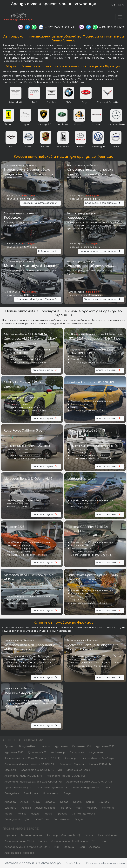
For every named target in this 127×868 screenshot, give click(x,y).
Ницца (35, 814)
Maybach (79, 124)
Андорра (10, 802)
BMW (69, 102)
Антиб (25, 802)
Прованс (62, 814)
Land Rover (62, 124)
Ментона (108, 808)
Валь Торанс (31, 794)
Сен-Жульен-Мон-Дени (18, 820)
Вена (103, 841)
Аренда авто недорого (19, 853)
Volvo (116, 147)
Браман (9, 747)
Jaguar (26, 124)
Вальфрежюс (51, 794)
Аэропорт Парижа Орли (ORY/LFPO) (89, 782)
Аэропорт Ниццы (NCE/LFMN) (23, 776)
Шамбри (104, 802)
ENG (121, 5)
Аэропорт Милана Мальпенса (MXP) (27, 847)
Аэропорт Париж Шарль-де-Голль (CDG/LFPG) (33, 782)
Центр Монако (108, 835)
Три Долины (77, 752)
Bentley (51, 102)
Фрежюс (26, 808)
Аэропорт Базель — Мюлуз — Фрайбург (90, 758)
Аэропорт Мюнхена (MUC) (63, 835)
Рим (57, 847)
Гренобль (65, 808)
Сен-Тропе (43, 820)
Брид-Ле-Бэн (27, 747)
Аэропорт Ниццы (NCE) (19, 841)
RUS (113, 5)
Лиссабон (95, 847)
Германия (10, 835)
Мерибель (10, 770)
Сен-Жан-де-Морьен (84, 814)
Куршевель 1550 (105, 747)
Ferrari (8, 124)
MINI (11, 147)
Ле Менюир (58, 752)
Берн (82, 847)
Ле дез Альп (96, 752)
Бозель (77, 802)
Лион (79, 808)
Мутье (22, 814)
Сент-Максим (62, 820)
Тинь (108, 788)
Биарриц (50, 802)
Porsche (46, 147)
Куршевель (61, 747)
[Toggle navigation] (120, 17)
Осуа (37, 802)
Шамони (45, 747)
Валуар (68, 794)
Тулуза (79, 820)
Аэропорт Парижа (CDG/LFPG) (66, 776)
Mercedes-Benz (116, 124)
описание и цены (45, 370)
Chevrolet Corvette (108, 102)
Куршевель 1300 (82, 747)
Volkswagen (98, 147)
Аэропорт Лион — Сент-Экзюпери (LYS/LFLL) (32, 758)
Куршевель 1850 (37, 752)
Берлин (89, 835)
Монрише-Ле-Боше (78, 770)
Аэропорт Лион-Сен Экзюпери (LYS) (73, 841)
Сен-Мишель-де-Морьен (86, 788)
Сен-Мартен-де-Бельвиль (51, 788)
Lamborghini (44, 124)
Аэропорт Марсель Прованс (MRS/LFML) (30, 764)
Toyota (81, 147)
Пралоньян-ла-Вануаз (18, 788)
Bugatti (86, 102)
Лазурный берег (45, 808)
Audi (34, 102)
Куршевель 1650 (14, 752)
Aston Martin (16, 102)
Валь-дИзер (12, 794)
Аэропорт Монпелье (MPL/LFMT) (41, 770)
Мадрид (69, 847)
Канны (90, 802)
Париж (48, 814)
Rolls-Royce (63, 147)
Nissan (29, 147)
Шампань (10, 808)
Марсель (92, 808)
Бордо (64, 802)
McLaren (96, 124)
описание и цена (45, 678)
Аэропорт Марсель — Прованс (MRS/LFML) (87, 764)
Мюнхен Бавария (32, 835)
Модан (9, 814)
